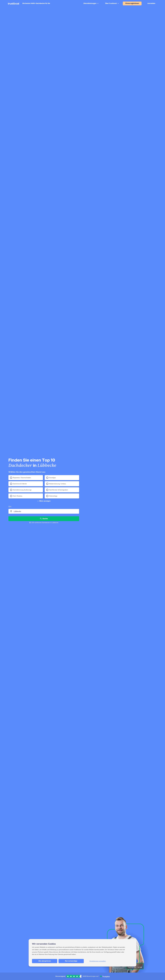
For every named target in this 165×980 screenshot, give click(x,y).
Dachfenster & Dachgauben (57, 490)
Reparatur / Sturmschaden (20, 478)
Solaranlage (52, 496)
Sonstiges (51, 478)
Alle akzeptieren (45, 961)
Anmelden (151, 3)
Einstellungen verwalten (98, 961)
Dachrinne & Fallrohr (18, 484)
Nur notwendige (71, 961)
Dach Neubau (16, 496)
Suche (44, 519)
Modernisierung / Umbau (56, 484)
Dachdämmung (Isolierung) (21, 490)
